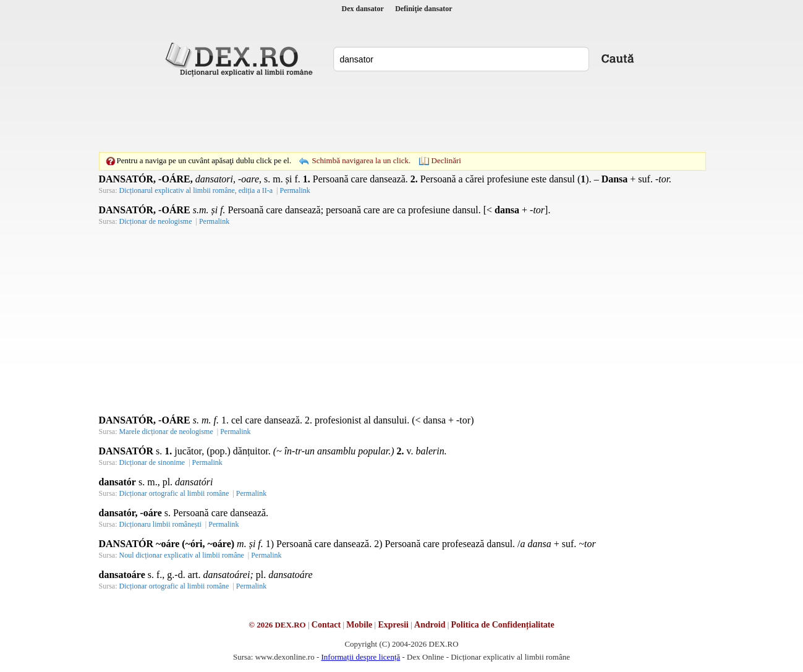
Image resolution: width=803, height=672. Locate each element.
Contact (326, 625)
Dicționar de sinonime (152, 462)
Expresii (393, 625)
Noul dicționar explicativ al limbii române (182, 555)
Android (430, 625)
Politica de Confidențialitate (503, 625)
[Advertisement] (402, 114)
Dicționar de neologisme (156, 221)
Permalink (295, 190)
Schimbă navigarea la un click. (361, 160)
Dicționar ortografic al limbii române (174, 493)
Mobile (359, 625)
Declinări (446, 160)
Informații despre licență (360, 657)
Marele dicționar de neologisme (166, 432)
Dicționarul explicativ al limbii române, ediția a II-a (196, 190)
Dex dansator (363, 9)
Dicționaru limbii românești (160, 524)
